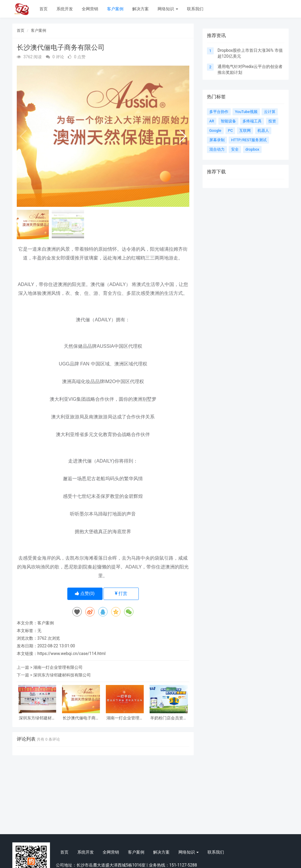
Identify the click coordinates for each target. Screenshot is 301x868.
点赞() (85, 593)
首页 (44, 9)
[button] (182, 136)
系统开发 (65, 9)
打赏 (121, 593)
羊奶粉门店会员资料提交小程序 (169, 718)
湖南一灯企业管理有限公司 (58, 667)
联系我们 (195, 9)
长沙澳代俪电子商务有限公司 (81, 718)
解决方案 (141, 9)
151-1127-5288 (183, 865)
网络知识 (168, 9)
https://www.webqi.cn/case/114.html (71, 654)
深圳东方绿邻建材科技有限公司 (62, 675)
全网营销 (90, 9)
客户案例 (115, 9)
